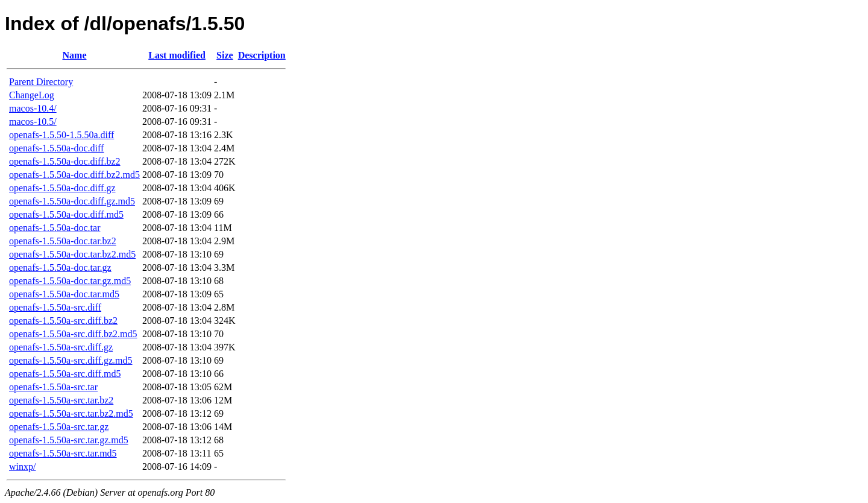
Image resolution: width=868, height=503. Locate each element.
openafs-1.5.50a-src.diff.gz (61, 347)
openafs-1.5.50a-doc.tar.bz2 (63, 241)
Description (262, 55)
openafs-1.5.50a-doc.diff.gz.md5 (72, 201)
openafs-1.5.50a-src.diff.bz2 (63, 321)
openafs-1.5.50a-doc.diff (56, 148)
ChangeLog (32, 95)
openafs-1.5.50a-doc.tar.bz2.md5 (72, 254)
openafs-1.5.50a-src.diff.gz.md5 (71, 360)
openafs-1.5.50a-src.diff (55, 307)
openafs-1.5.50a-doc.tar (55, 228)
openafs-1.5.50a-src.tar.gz (59, 427)
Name (75, 55)
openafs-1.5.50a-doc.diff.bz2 (65, 161)
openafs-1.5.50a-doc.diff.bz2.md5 (74, 175)
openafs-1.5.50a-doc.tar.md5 (64, 294)
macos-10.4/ (33, 108)
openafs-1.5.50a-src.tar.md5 (63, 453)
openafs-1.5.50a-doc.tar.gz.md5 (70, 281)
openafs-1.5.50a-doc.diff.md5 (66, 214)
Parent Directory (41, 82)
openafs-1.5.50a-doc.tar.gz (60, 267)
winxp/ (22, 467)
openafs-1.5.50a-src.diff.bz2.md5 (73, 334)
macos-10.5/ (33, 122)
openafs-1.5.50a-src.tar (53, 387)
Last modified (177, 55)
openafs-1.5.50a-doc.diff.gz (62, 188)
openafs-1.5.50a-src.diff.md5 (65, 374)
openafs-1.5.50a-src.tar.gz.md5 (69, 440)
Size (225, 55)
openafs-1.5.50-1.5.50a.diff (61, 135)
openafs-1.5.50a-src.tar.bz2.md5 (71, 413)
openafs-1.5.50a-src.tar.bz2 (61, 400)
